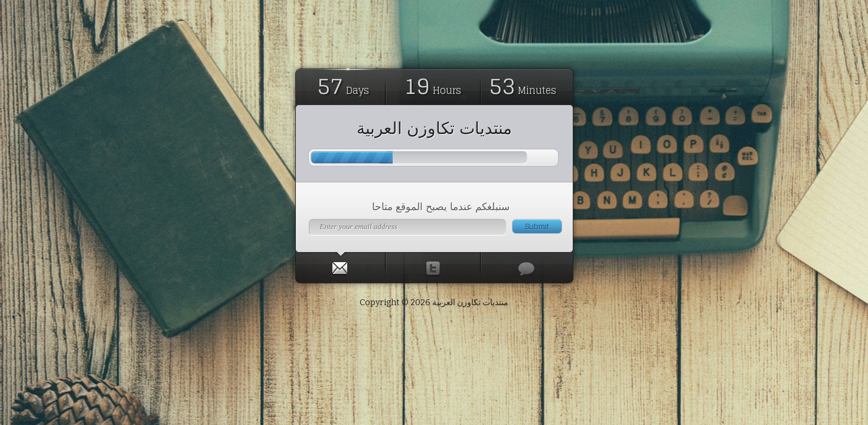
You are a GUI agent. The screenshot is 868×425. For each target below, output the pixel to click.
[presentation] (340, 266)
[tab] (341, 266)
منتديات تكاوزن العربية (434, 128)
